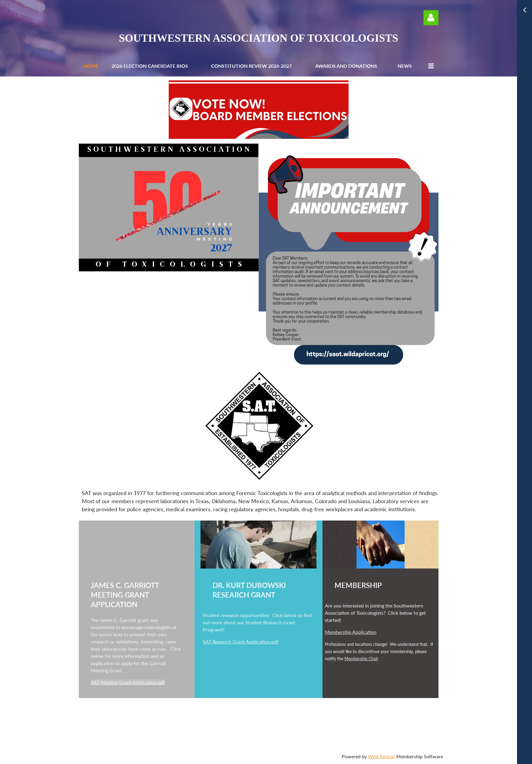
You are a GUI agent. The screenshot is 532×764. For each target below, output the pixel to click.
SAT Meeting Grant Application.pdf (128, 682)
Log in (431, 18)
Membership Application (351, 632)
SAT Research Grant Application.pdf (241, 642)
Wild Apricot (382, 756)
